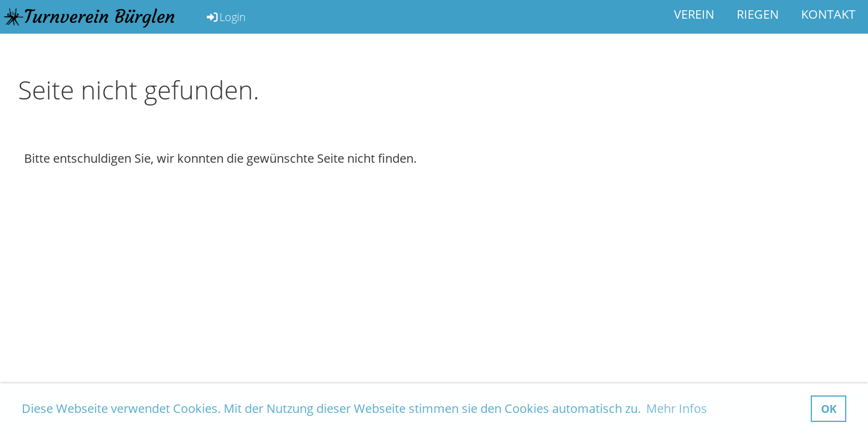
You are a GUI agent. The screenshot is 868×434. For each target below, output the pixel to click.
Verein (694, 14)
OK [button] (829, 409)
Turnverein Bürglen (100, 17)
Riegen (758, 14)
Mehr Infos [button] (677, 408)
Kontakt (828, 14)
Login (225, 17)
